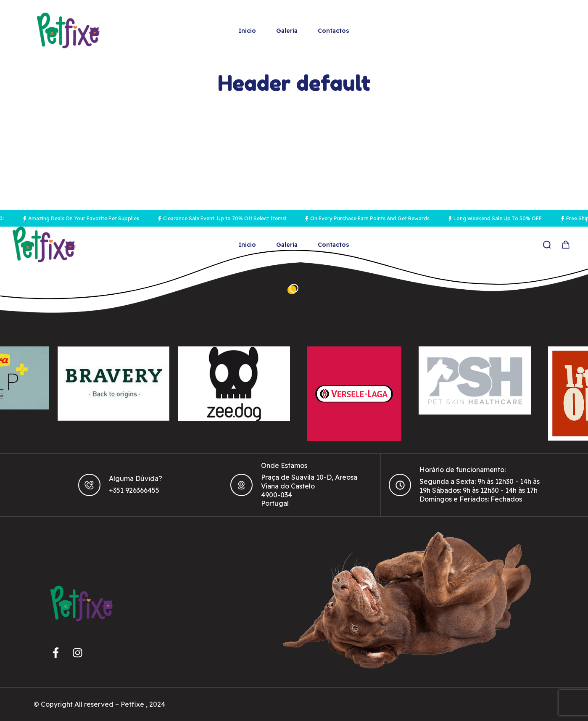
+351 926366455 (134, 490)
